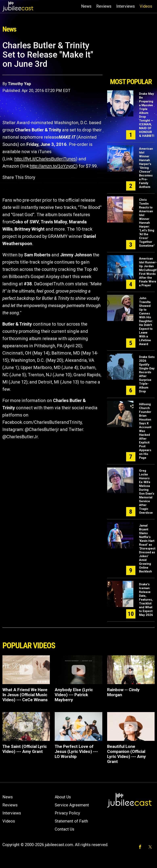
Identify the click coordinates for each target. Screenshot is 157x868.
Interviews (126, 6)
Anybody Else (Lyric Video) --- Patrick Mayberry (74, 695)
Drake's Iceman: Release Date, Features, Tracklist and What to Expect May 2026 (146, 600)
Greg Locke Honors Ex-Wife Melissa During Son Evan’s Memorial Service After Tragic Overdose (147, 492)
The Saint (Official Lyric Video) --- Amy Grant (25, 749)
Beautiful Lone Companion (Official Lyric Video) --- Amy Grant (127, 754)
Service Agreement (72, 805)
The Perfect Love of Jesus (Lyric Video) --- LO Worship (76, 752)
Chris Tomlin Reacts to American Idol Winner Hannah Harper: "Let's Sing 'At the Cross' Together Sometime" (147, 223)
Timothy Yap (19, 84)
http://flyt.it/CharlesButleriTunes (45, 159)
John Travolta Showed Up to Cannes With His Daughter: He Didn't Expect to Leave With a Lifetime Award (146, 321)
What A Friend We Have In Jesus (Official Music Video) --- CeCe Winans (25, 695)
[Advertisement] (131, 58)
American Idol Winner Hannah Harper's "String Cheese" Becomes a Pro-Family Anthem (146, 168)
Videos (146, 6)
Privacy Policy (67, 813)
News (86, 6)
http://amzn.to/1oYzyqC (53, 166)
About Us (63, 797)
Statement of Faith (71, 821)
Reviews (104, 6)
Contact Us (64, 829)
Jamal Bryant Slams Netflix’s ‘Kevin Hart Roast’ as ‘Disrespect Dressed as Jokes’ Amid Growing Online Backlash (147, 548)
